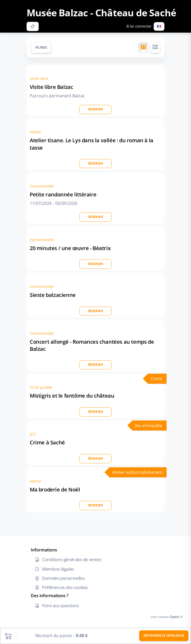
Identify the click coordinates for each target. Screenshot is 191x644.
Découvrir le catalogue (164, 635)
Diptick (174, 617)
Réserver (96, 109)
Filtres (41, 47)
